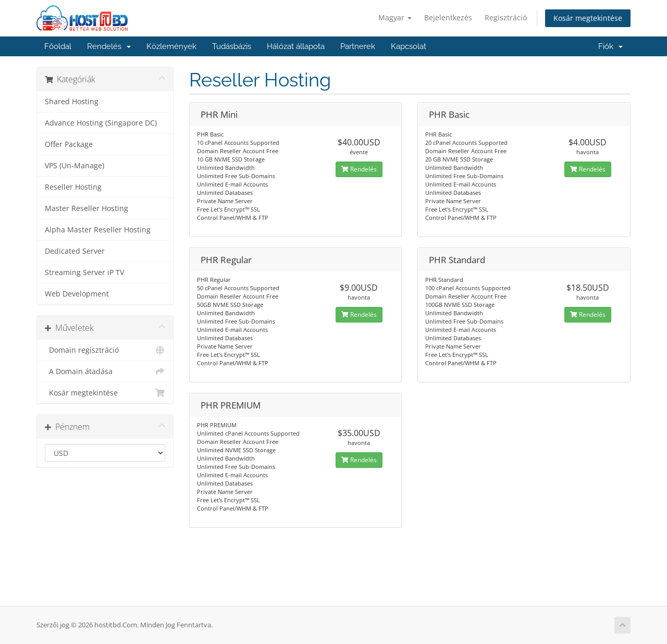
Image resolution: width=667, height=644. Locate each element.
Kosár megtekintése (588, 18)
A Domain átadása (105, 371)
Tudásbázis (232, 46)
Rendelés (109, 46)
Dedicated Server (75, 251)
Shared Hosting (72, 102)
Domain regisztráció (105, 350)
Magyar (395, 17)
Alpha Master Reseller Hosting (98, 230)
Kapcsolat (409, 46)
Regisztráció (506, 17)
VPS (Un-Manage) (75, 166)
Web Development (77, 294)
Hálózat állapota (296, 46)
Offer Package (69, 144)
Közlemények (171, 46)
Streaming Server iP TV (84, 273)
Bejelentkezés (448, 17)
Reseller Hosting (73, 187)
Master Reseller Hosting (87, 208)
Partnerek (358, 46)
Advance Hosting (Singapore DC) (101, 123)
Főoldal (58, 46)
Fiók (610, 46)
